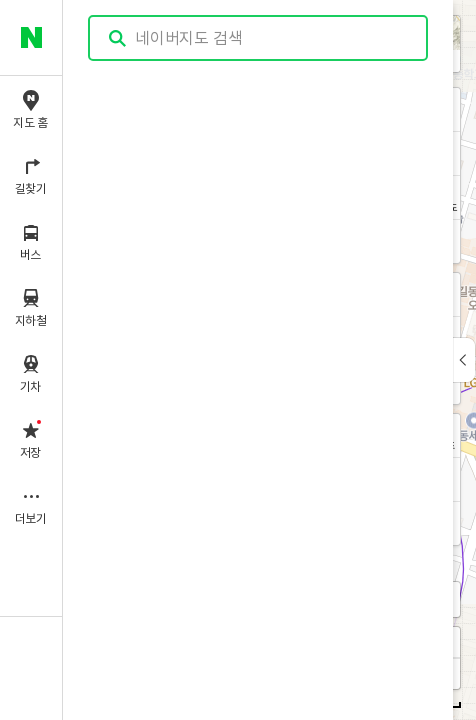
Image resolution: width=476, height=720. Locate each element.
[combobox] (259, 38)
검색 (118, 38)
